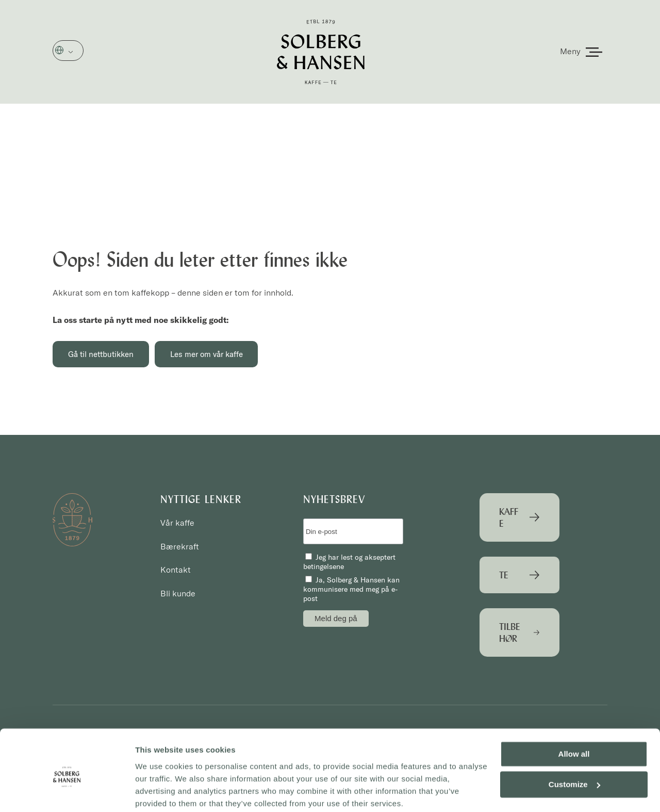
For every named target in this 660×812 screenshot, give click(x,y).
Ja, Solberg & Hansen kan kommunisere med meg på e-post (351, 590)
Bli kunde (178, 594)
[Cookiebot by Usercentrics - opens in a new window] (67, 792)
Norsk (74, 51)
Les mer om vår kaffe (210, 354)
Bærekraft (180, 546)
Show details (159, 792)
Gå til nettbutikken (102, 354)
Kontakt (176, 570)
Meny (570, 51)
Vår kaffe (177, 523)
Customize (574, 744)
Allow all (574, 714)
